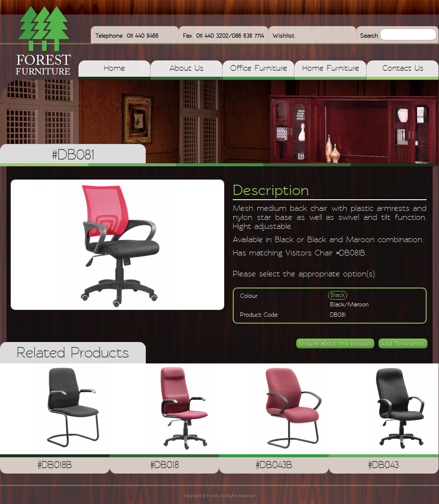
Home (114, 69)
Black (338, 295)
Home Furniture (331, 69)
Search (370, 36)
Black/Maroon (349, 305)
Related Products (73, 354)
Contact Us (403, 69)
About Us (186, 69)
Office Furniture (259, 69)
